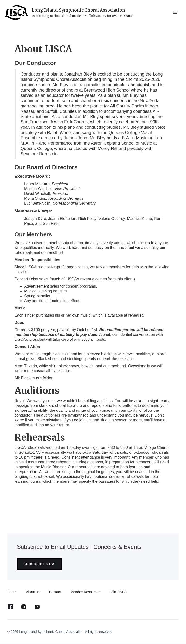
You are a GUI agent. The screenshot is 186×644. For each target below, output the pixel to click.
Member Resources (85, 592)
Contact (55, 592)
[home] (69, 12)
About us (33, 592)
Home (12, 592)
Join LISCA (118, 592)
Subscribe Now (39, 564)
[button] (175, 12)
